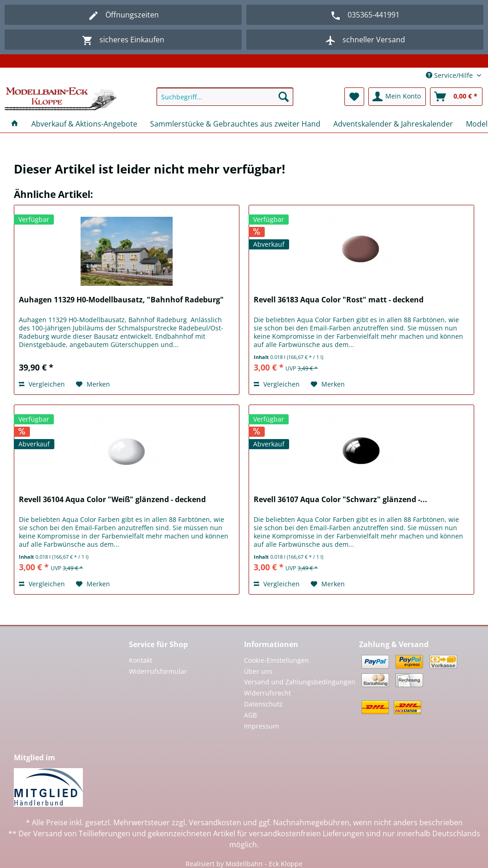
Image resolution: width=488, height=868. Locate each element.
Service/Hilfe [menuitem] (450, 75)
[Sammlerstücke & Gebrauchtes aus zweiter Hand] (235, 124)
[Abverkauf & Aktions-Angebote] (84, 124)
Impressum (261, 726)
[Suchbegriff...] (225, 97)
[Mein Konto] (397, 97)
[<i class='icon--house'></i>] (15, 124)
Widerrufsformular (158, 671)
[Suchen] (284, 97)
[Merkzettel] (354, 97)
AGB (250, 715)
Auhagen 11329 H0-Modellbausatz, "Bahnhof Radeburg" (121, 300)
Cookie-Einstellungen (276, 660)
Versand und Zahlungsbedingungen (300, 682)
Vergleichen (42, 384)
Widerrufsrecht (267, 693)
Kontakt (141, 660)
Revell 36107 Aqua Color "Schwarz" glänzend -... (340, 500)
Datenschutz (263, 704)
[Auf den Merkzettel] (93, 384)
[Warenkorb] (456, 97)
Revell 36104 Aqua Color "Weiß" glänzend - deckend (112, 500)
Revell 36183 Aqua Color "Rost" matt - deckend (339, 300)
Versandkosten (215, 822)
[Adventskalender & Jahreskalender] (393, 124)
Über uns (258, 671)
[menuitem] (225, 101)
